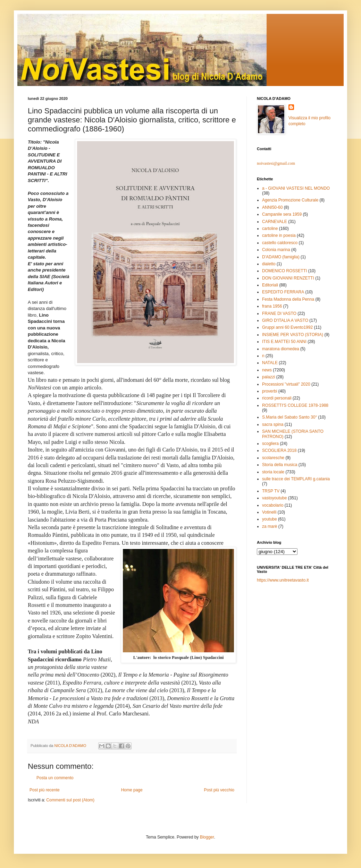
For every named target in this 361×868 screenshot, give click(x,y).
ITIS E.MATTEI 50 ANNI (284, 342)
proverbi (270, 391)
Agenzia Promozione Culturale (290, 200)
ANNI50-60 (272, 207)
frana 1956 (272, 306)
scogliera (270, 444)
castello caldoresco (280, 243)
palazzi (268, 377)
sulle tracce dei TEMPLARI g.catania (296, 479)
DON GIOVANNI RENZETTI (288, 278)
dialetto (269, 264)
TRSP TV (271, 491)
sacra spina (273, 424)
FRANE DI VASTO (279, 313)
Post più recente (45, 790)
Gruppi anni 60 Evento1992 (287, 327)
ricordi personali (277, 398)
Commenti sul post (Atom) (70, 800)
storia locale (273, 472)
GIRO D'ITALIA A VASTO (285, 320)
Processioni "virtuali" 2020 (286, 384)
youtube (270, 519)
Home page (132, 790)
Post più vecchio (219, 790)
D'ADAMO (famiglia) (281, 257)
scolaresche (273, 458)
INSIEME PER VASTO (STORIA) (293, 335)
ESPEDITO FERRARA (283, 292)
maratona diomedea (281, 349)
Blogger (207, 837)
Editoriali (270, 285)
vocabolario (273, 505)
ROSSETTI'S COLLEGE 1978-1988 (295, 405)
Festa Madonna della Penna (288, 299)
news (267, 370)
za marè (270, 526)
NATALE (270, 363)
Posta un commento (55, 778)
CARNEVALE (275, 222)
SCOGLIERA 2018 (279, 450)
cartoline (270, 229)
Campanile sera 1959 (282, 214)
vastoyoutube (274, 498)
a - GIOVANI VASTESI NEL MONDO (296, 188)
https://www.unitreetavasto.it (283, 580)
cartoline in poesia (279, 235)
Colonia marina (276, 250)
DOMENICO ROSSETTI (284, 271)
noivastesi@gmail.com (276, 163)
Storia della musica (280, 465)
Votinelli (269, 512)
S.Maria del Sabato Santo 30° (289, 417)
